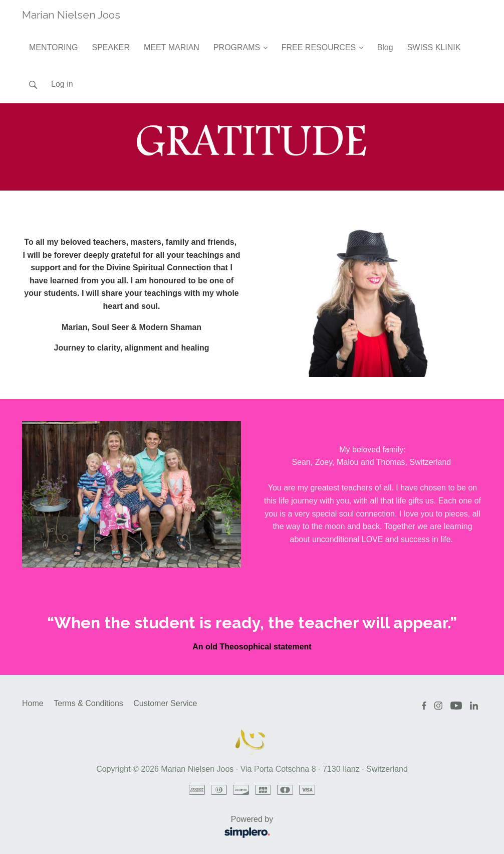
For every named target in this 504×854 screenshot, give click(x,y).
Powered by (151, 828)
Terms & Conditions (88, 703)
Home (33, 703)
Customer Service (165, 703)
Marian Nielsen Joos (71, 15)
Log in (62, 84)
